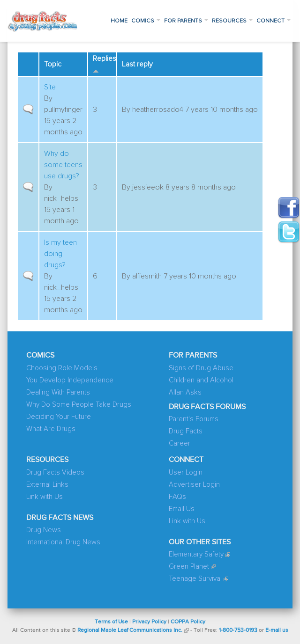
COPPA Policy (188, 622)
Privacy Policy (149, 622)
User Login (186, 472)
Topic (53, 64)
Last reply (137, 64)
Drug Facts (186, 431)
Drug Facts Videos (55, 472)
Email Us (182, 509)
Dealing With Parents (58, 392)
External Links (47, 485)
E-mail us (277, 630)
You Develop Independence (70, 380)
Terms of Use (111, 622)
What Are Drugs (51, 429)
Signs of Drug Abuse (201, 368)
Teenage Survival (195, 579)
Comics (146, 21)
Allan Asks (185, 392)
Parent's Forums (194, 419)
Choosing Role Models (62, 368)
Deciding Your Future (59, 417)
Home (119, 21)
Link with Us (45, 497)
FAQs (177, 497)
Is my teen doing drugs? (60, 254)
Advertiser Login (194, 485)
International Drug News (63, 542)
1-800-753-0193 (238, 630)
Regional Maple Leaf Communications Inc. (130, 630)
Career (180, 443)
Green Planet (189, 567)
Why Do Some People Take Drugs (79, 405)
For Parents (186, 21)
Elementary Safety (196, 554)
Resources (232, 21)
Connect (274, 21)
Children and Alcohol (201, 380)
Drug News (44, 530)
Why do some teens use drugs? (63, 165)
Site (50, 87)
